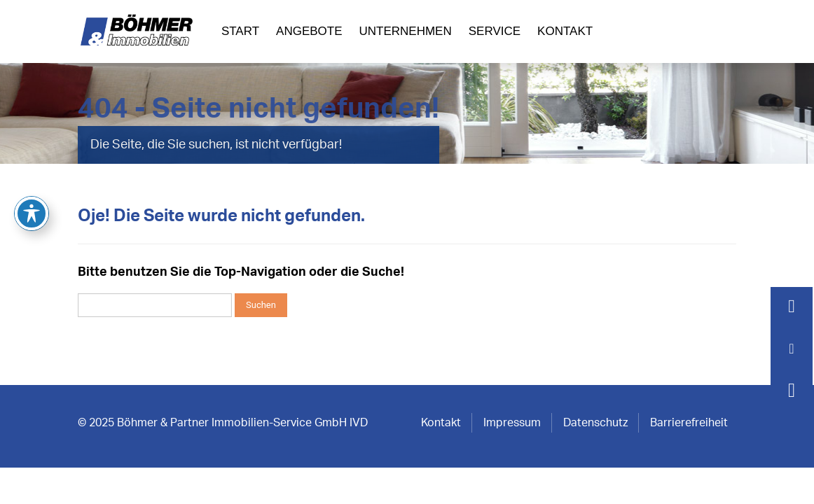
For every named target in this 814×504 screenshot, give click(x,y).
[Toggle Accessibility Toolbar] (32, 170)
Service (495, 31)
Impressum (512, 423)
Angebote (309, 31)
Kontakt (565, 31)
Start (240, 31)
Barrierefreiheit (689, 423)
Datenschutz (595, 423)
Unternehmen (406, 31)
